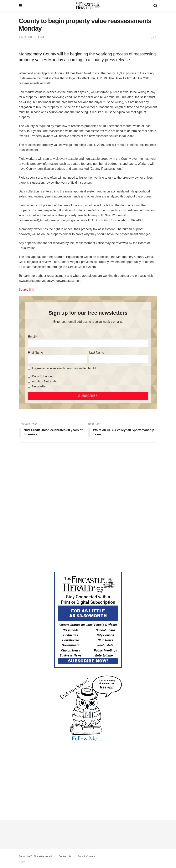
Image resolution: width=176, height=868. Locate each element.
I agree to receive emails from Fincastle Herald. (64, 368)
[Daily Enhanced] (29, 376)
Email (32, 337)
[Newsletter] (29, 386)
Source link (26, 290)
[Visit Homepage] (88, 6)
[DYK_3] (88, 709)
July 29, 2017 (26, 37)
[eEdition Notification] (29, 381)
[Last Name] (119, 359)
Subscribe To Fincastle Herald (35, 856)
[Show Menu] (21, 6)
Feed (41, 37)
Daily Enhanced (43, 376)
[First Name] (57, 359)
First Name (35, 352)
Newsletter (39, 386)
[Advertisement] (88, 475)
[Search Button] (155, 6)
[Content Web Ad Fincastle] (88, 619)
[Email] (88, 343)
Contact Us (65, 856)
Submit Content (86, 856)
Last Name (97, 352)
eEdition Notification (46, 381)
